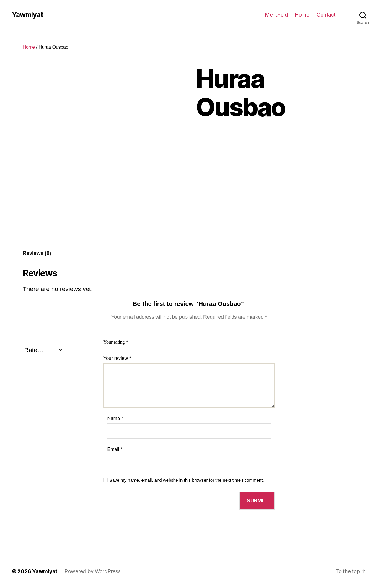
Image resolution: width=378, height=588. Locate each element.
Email (115, 449)
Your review (117, 358)
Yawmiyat (27, 15)
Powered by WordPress (93, 571)
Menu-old (276, 15)
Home (302, 15)
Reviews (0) (37, 253)
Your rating (116, 342)
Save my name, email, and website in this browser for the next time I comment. (187, 480)
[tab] (37, 253)
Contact (326, 15)
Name (115, 418)
